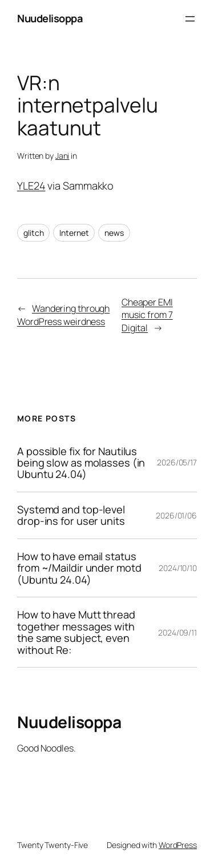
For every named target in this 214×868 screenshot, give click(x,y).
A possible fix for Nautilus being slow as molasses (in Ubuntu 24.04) (81, 463)
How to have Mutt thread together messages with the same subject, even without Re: (76, 632)
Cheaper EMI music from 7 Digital (147, 315)
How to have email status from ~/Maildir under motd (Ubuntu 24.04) (79, 568)
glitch (33, 233)
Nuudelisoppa (50, 18)
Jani (62, 156)
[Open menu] (190, 19)
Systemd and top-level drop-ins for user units (71, 515)
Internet (74, 233)
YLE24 (31, 186)
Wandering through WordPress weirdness (63, 315)
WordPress (178, 845)
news (114, 233)
